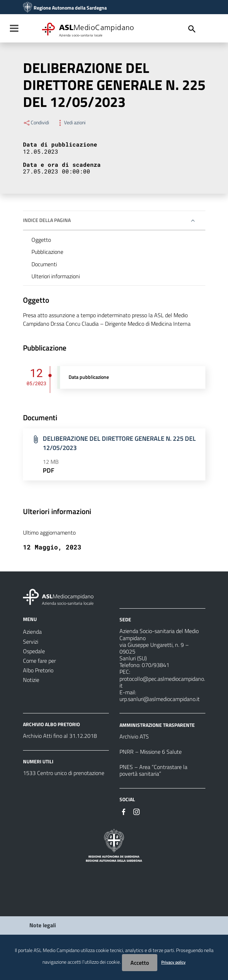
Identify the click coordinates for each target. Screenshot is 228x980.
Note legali (43, 925)
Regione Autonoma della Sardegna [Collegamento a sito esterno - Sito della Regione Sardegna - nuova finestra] (70, 8)
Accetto (140, 963)
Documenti (44, 264)
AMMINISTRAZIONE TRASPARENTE (157, 725)
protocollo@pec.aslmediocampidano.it (162, 682)
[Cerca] (192, 29)
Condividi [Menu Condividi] (36, 122)
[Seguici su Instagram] (136, 811)
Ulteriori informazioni (56, 276)
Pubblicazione (47, 252)
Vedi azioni (71, 122)
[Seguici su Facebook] (124, 811)
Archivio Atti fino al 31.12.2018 (60, 736)
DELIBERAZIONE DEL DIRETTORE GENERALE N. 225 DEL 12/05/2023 (119, 443)
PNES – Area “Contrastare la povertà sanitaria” (153, 770)
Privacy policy (173, 962)
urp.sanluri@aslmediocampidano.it (160, 699)
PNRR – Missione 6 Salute (151, 752)
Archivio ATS (134, 736)
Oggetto (41, 240)
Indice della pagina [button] (47, 220)
